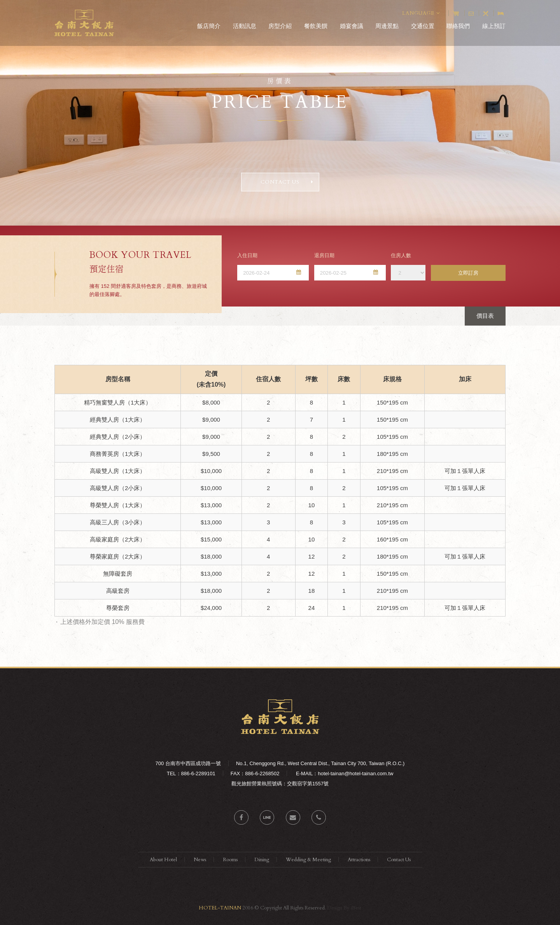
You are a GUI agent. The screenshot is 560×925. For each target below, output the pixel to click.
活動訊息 (245, 26)
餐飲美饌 (316, 26)
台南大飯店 (84, 23)
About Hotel (163, 860)
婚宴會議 (352, 26)
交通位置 (423, 26)
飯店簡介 (209, 26)
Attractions (359, 860)
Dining (262, 860)
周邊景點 (387, 26)
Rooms (230, 860)
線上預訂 (494, 26)
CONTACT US (287, 182)
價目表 (485, 316)
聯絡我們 (458, 26)
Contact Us (399, 860)
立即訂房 (468, 273)
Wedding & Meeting (308, 860)
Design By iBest (344, 908)
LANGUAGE (421, 13)
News (200, 860)
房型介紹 (280, 26)
